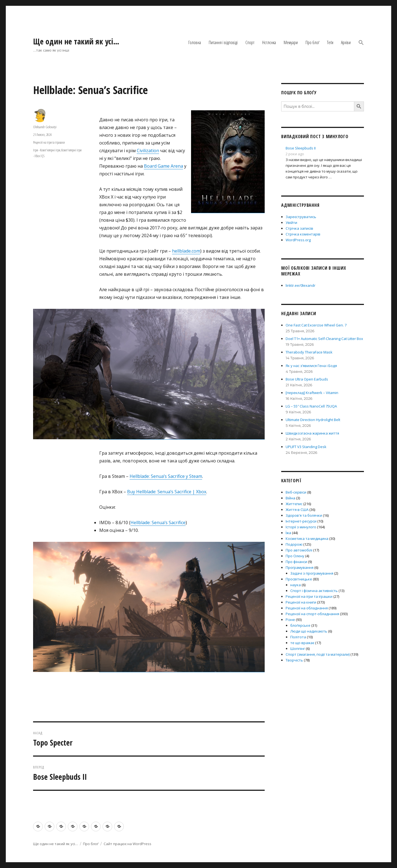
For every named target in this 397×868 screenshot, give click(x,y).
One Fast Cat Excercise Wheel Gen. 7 (316, 325)
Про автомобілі (299, 550)
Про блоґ (312, 42)
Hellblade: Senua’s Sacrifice (158, 523)
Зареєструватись (301, 217)
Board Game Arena (163, 166)
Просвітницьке (299, 579)
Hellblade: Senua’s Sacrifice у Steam (166, 476)
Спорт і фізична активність (314, 591)
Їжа (288, 533)
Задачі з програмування (312, 573)
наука (296, 585)
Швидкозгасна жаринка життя (312, 433)
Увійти (291, 223)
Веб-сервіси (296, 492)
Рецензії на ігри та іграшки (49, 142)
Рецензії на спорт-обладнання (312, 614)
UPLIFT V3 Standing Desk (306, 447)
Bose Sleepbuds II (301, 148)
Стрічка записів (299, 228)
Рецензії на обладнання (307, 608)
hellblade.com (186, 251)
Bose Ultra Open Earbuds (307, 379)
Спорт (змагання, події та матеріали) (318, 654)
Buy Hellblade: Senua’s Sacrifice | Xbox (167, 492)
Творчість (294, 660)
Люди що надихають (309, 631)
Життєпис (294, 504)
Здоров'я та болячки (304, 515)
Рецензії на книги (301, 602)
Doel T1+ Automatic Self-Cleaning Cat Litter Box (324, 339)
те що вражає (302, 643)
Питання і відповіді (223, 42)
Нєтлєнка (269, 42)
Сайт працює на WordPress (128, 844)
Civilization (148, 151)
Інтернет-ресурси (301, 521)
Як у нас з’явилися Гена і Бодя (311, 366)
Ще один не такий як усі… (76, 41)
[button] (361, 43)
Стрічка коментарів (303, 234)
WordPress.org (298, 240)
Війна (290, 498)
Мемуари (291, 42)
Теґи (330, 42)
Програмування (300, 567)
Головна (195, 42)
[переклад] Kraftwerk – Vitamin (312, 393)
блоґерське (300, 625)
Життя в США (297, 510)
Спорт (250, 42)
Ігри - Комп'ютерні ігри (47, 150)
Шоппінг (298, 649)
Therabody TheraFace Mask (309, 352)
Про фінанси (296, 562)
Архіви (346, 42)
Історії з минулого (301, 527)
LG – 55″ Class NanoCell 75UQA (311, 406)
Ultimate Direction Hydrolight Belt (313, 420)
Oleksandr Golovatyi (45, 127)
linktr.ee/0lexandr (301, 285)
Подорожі (294, 544)
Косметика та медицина (307, 539)
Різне (290, 620)
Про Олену (295, 556)
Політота (298, 637)
